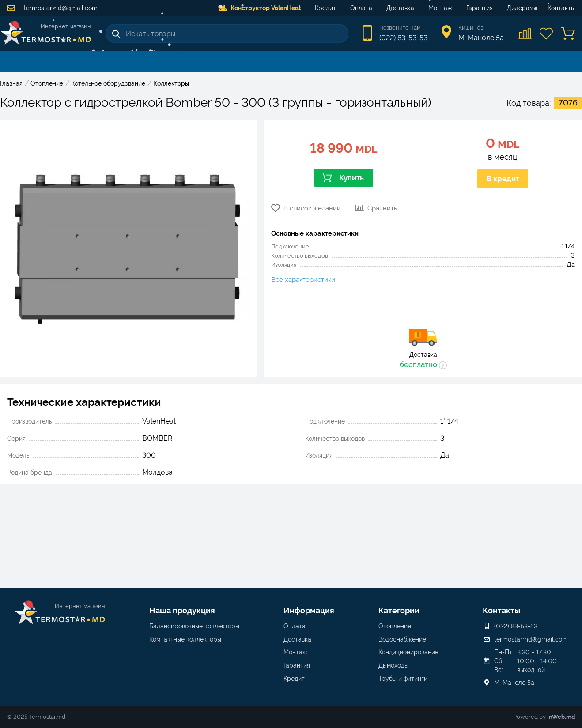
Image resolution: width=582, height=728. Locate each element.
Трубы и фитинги (403, 679)
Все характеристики (303, 280)
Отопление (395, 626)
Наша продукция (182, 610)
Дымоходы (393, 665)
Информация (309, 610)
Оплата (361, 8)
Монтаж (440, 8)
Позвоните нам (400, 28)
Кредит (325, 8)
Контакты (561, 8)
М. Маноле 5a (514, 683)
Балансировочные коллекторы (194, 626)
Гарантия (480, 8)
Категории (399, 610)
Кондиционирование (408, 652)
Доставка (400, 8)
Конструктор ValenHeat (260, 8)
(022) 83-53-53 (403, 38)
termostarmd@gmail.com (52, 8)
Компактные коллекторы (185, 639)
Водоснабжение (402, 639)
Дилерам (520, 8)
